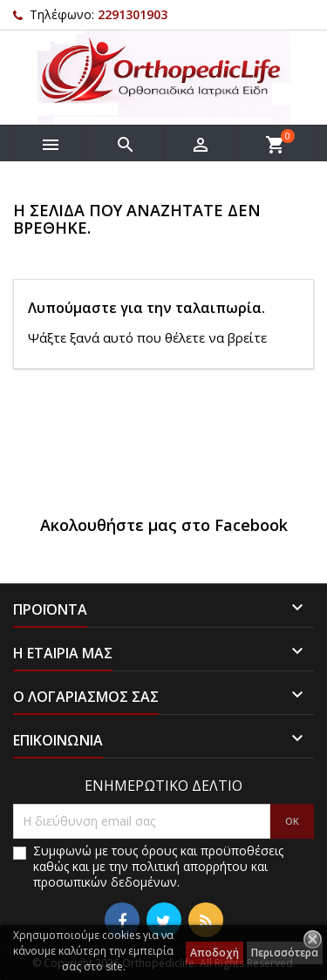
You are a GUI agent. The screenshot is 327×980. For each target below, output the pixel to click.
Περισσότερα (285, 953)
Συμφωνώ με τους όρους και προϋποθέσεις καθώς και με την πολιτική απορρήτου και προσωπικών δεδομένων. (158, 867)
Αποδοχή (215, 953)
